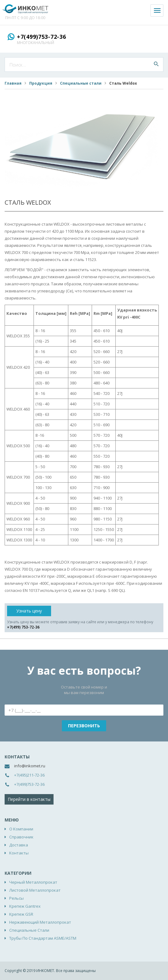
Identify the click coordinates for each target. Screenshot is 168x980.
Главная (13, 83)
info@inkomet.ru (30, 766)
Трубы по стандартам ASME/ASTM (43, 938)
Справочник (21, 837)
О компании (21, 829)
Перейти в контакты (29, 799)
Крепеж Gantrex (25, 906)
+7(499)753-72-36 (42, 37)
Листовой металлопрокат (35, 890)
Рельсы (16, 898)
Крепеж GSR (21, 914)
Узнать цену (29, 611)
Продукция (41, 83)
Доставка (19, 845)
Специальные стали (81, 83)
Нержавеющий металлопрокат (40, 922)
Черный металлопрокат (33, 882)
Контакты (19, 853)
